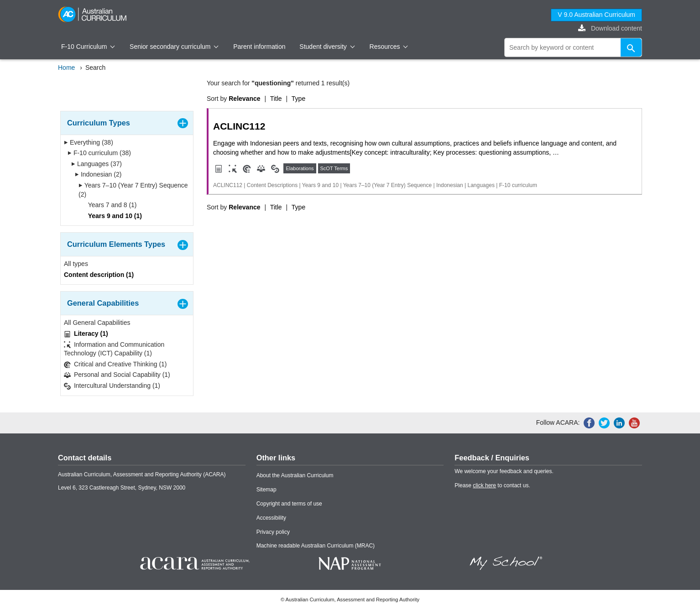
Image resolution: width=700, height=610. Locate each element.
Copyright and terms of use (289, 504)
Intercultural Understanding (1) (112, 386)
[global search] (573, 47)
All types (76, 264)
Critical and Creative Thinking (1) (115, 364)
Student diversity (327, 47)
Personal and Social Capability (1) (117, 375)
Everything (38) (89, 142)
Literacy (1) (86, 334)
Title (276, 99)
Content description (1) (99, 275)
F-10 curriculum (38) (99, 153)
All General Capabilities (97, 323)
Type (298, 99)
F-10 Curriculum (88, 47)
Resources (389, 47)
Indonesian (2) (98, 174)
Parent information (259, 47)
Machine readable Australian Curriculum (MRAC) (316, 546)
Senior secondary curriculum (174, 47)
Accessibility (271, 518)
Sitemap (266, 490)
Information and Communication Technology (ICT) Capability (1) (114, 349)
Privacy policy (273, 532)
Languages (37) (97, 164)
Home (66, 68)
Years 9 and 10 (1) (112, 216)
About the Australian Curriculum (295, 475)
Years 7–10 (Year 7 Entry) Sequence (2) (133, 190)
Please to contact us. (492, 485)
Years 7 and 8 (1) (110, 205)
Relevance (244, 99)
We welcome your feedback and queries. (504, 471)
